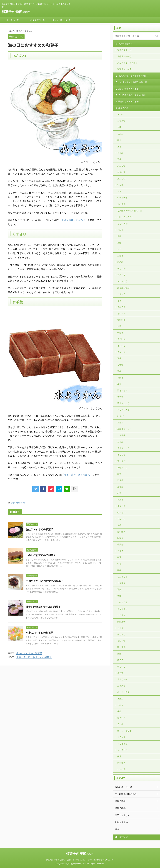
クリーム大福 (123, 410)
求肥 (119, 326)
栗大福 (120, 397)
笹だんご (121, 461)
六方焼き (121, 763)
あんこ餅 (121, 166)
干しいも (121, 667)
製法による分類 (124, 50)
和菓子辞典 (123, 108)
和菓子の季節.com (16, 12)
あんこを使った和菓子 (127, 63)
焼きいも (121, 718)
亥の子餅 (121, 204)
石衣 (119, 191)
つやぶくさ (122, 602)
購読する (122, 837)
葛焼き (120, 378)
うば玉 (120, 230)
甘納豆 (120, 134)
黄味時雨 (121, 320)
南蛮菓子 (121, 622)
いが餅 (120, 185)
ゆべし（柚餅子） (125, 731)
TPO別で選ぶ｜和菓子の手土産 (133, 82)
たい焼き (121, 532)
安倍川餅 (121, 121)
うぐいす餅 (122, 224)
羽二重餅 (121, 647)
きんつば (121, 346)
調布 (119, 570)
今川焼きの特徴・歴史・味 (130, 211)
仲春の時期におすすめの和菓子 (43, 607)
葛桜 (119, 371)
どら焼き (121, 615)
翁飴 (119, 243)
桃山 (119, 711)
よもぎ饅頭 (122, 744)
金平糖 (120, 442)
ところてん (122, 609)
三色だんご (122, 468)
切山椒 (120, 333)
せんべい (121, 519)
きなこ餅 (121, 307)
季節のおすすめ (18, 503)
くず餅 (120, 365)
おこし (120, 249)
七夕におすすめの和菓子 (40, 633)
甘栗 (119, 127)
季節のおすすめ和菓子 (128, 102)
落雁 (119, 756)
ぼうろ (120, 660)
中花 (119, 564)
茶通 (119, 557)
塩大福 (120, 480)
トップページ (13, 20)
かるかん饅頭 (123, 288)
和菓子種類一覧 (38, 20)
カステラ (121, 275)
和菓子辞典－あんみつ (73, 220)
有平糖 (120, 153)
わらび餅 (121, 769)
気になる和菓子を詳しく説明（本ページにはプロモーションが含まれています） (80, 860)
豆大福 (120, 673)
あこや (120, 114)
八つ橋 (120, 724)
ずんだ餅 (121, 506)
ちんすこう (122, 577)
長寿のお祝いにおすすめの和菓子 (134, 76)
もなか (120, 705)
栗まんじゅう (123, 403)
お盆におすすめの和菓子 (40, 529)
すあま (120, 500)
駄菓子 (120, 538)
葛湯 (119, 384)
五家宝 (120, 423)
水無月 (120, 699)
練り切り (121, 634)
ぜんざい (121, 512)
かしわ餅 (121, 268)
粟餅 (119, 159)
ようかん (121, 737)
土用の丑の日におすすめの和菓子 (45, 581)
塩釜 (119, 474)
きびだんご (122, 313)
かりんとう (122, 281)
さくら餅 (121, 455)
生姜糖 (120, 487)
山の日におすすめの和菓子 (41, 555)
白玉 (119, 493)
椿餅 (119, 596)
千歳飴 (120, 545)
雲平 (119, 236)
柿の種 (120, 262)
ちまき (120, 551)
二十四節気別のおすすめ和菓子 (132, 95)
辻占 (119, 589)
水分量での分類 (124, 56)
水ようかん (122, 679)
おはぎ (120, 256)
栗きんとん (122, 390)
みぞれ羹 (121, 686)
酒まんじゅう (123, 448)
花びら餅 (121, 641)
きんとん (121, 352)
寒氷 (119, 301)
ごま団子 (121, 435)
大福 (119, 525)
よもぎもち (122, 750)
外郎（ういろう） (125, 217)
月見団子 (121, 583)
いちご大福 (122, 198)
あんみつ (121, 179)
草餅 (119, 358)
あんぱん (121, 172)
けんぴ (120, 416)
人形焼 (120, 628)
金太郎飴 (121, 339)
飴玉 (119, 140)
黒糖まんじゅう (124, 429)
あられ (120, 146)
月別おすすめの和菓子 (128, 89)
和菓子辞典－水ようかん (77, 475)
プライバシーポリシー (63, 20)
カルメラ (121, 294)
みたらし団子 (123, 692)
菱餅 (119, 654)
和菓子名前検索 (124, 69)
